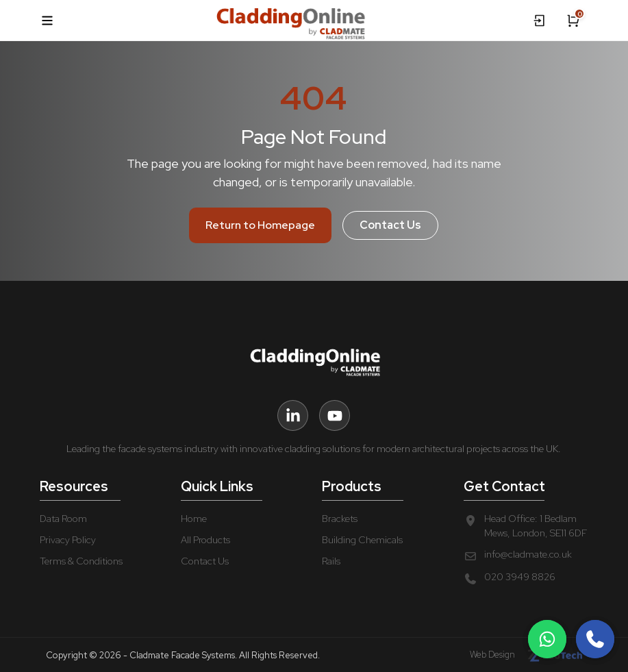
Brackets (340, 519)
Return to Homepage (260, 225)
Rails (331, 561)
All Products (205, 540)
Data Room (63, 519)
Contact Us (390, 225)
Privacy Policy (68, 540)
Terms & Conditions (81, 561)
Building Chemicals (362, 540)
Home (194, 519)
